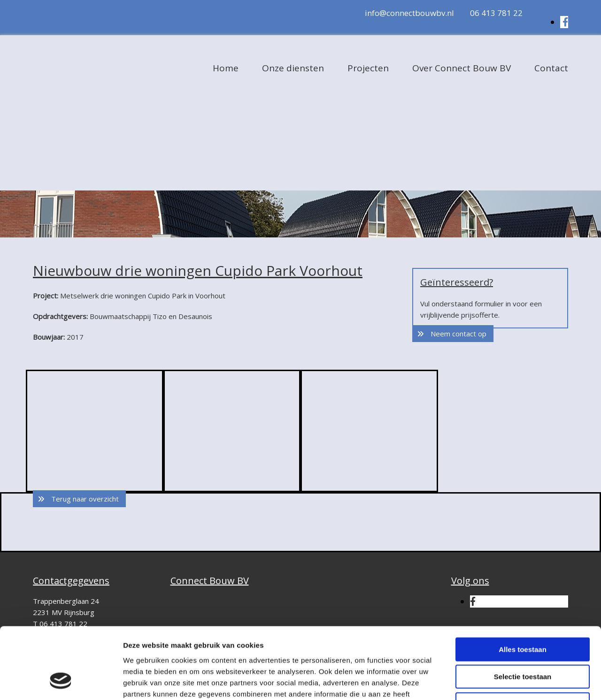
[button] (453, 334)
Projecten (368, 68)
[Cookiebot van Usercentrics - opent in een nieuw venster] (61, 682)
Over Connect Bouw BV (462, 68)
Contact (551, 68)
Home (226, 68)
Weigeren (522, 640)
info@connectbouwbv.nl (409, 13)
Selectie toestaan (523, 613)
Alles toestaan (523, 585)
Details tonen (507, 681)
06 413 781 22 (496, 13)
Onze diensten (293, 68)
